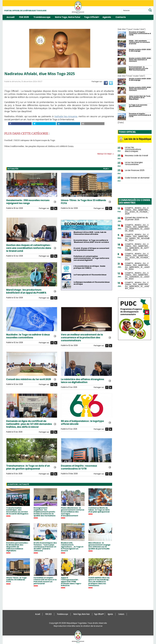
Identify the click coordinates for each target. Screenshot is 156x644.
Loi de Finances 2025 (135, 170)
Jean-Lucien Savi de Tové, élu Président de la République (140, 98)
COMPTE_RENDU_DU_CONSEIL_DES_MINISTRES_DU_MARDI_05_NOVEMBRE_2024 (137, 238)
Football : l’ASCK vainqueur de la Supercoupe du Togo (30, 140)
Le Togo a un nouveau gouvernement (138, 106)
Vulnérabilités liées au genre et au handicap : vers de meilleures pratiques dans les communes (99, 582)
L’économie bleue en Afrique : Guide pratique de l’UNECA (89, 267)
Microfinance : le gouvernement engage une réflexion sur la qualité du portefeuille (99, 546)
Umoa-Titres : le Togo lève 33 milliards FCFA (83, 202)
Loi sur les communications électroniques (133, 149)
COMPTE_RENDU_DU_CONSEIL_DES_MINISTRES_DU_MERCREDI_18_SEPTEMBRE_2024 (137, 247)
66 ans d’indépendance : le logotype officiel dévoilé (82, 423)
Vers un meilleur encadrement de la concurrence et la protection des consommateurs (82, 338)
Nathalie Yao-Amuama (66, 116)
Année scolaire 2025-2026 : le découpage (140, 50)
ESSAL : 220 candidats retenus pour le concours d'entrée (139, 42)
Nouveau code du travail (136, 156)
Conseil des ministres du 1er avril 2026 (29, 379)
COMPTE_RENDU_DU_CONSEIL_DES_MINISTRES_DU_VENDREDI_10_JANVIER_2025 (137, 228)
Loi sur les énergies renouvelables (134, 163)
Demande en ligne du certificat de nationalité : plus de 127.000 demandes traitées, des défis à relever (29, 424)
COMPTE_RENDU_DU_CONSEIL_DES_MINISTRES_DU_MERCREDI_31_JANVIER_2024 (137, 266)
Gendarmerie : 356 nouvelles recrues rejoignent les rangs (28, 202)
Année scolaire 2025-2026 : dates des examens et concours (140, 60)
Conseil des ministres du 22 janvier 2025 (136, 219)
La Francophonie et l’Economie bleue (90, 275)
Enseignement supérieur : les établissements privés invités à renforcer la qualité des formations (45, 512)
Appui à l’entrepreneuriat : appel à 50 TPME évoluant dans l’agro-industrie (71, 582)
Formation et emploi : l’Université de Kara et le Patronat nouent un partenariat (45, 581)
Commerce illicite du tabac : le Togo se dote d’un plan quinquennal (99, 510)
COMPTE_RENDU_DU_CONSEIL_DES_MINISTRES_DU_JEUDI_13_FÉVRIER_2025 (137, 211)
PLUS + (106, 169)
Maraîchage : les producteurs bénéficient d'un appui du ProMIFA (26, 291)
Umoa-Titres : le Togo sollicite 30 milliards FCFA (16, 580)
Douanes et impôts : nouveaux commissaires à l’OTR (79, 467)
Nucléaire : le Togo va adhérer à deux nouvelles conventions (28, 336)
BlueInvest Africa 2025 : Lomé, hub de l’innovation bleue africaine (90, 233)
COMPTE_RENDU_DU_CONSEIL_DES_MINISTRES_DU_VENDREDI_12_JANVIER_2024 (137, 276)
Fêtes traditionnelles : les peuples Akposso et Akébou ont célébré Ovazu (39, 146)
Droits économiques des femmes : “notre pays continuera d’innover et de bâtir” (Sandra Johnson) (45, 547)
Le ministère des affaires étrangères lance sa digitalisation (83, 381)
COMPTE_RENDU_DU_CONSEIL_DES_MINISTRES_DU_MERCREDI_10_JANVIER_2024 (137, 286)
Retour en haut (106, 154)
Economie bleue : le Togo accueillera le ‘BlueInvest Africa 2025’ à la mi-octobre (91, 241)
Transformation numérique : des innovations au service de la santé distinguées (17, 511)
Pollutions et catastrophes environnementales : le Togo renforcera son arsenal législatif (91, 258)
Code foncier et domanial (137, 178)
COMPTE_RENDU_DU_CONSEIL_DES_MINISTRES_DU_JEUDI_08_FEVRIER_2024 (137, 257)
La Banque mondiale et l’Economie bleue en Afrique (92, 283)
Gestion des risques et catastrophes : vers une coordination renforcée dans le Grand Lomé (29, 248)
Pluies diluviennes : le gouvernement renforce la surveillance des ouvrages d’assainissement (73, 512)
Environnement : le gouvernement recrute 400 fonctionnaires (139, 68)
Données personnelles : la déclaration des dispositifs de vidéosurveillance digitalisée (17, 547)
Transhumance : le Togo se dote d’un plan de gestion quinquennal (28, 467)
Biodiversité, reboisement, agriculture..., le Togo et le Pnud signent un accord (72, 547)
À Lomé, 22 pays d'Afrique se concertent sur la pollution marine (91, 249)
